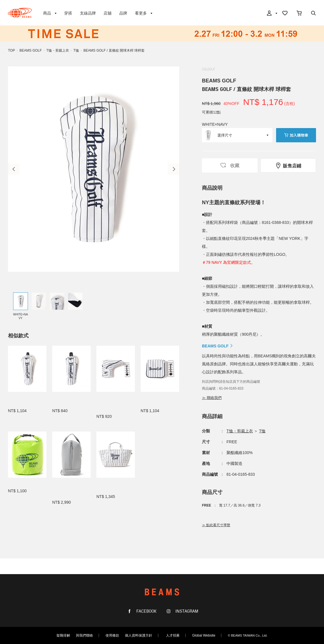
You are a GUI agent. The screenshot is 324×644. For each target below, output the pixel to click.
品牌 (123, 13)
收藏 (230, 165)
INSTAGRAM (186, 611)
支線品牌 (88, 13)
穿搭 (68, 13)
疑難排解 (63, 635)
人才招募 (173, 635)
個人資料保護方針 (139, 635)
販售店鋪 (288, 166)
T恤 (76, 50)
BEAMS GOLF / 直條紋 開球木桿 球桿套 (114, 50)
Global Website (204, 635)
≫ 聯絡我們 (212, 398)
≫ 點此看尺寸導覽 (216, 525)
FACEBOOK (146, 611)
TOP (11, 50)
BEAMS (20, 13)
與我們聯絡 (84, 635)
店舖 (108, 13)
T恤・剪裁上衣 (57, 50)
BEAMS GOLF (31, 50)
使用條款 (112, 635)
